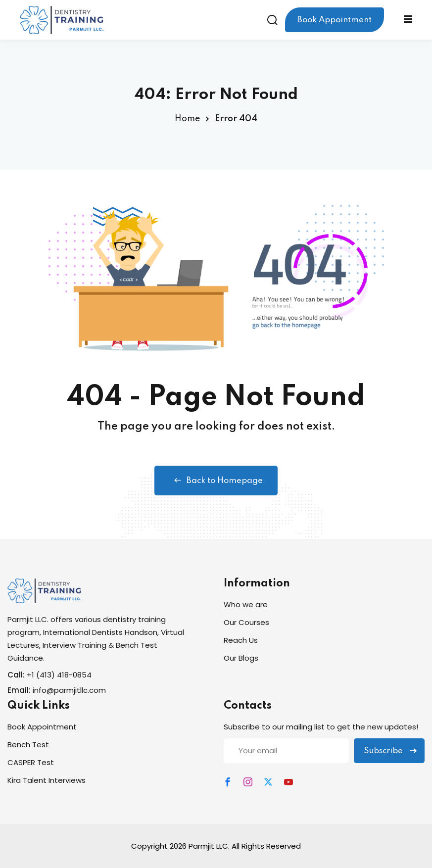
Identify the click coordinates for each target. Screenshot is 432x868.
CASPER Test (31, 762)
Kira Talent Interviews (47, 780)
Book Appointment (335, 20)
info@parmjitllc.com (69, 690)
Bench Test (28, 745)
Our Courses (246, 622)
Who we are (246, 604)
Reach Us (241, 640)
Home (187, 119)
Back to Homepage (216, 481)
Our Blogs (241, 658)
